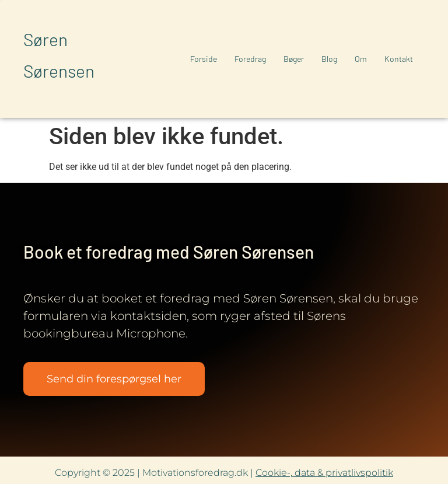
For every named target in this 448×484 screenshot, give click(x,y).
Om (361, 59)
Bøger (294, 59)
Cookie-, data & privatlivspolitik (324, 473)
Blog (329, 59)
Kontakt (399, 59)
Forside (204, 59)
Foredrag (250, 59)
